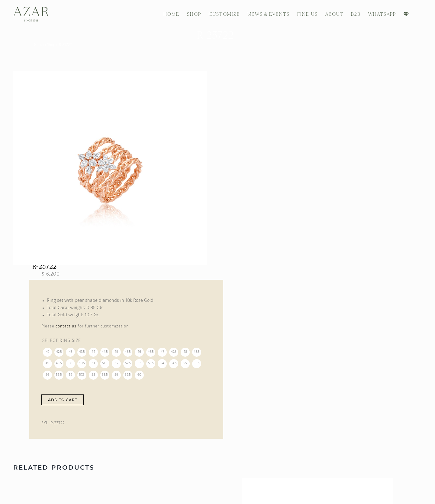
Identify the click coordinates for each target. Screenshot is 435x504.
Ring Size (71, 343)
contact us (66, 329)
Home (41, 45)
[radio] (48, 355)
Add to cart (63, 402)
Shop (53, 45)
